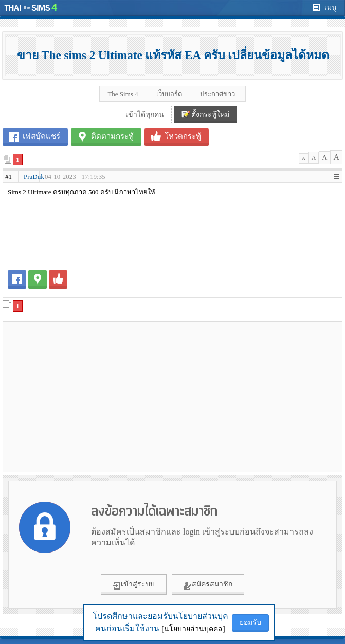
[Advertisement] (173, 396)
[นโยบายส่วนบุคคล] (193, 629)
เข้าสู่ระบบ (134, 585)
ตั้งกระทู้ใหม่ (206, 114)
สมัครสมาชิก (208, 585)
